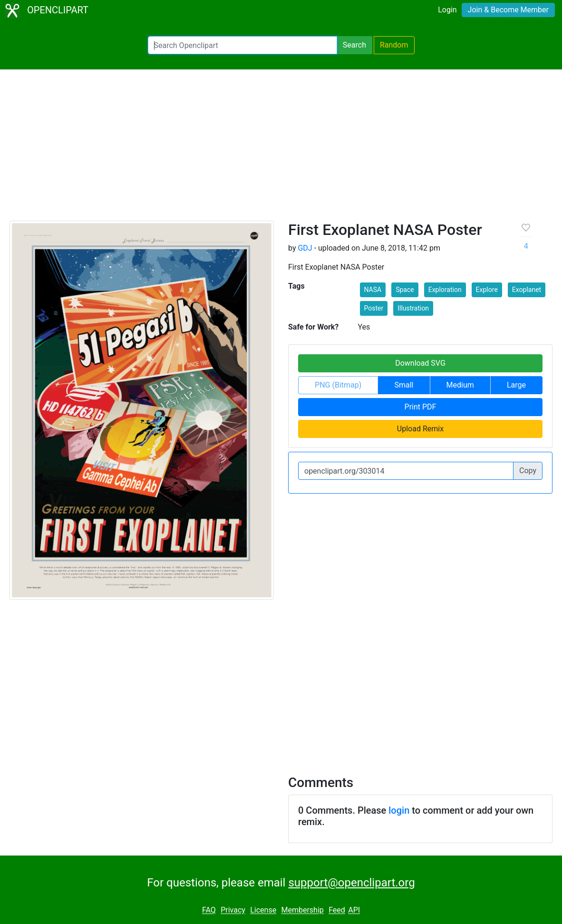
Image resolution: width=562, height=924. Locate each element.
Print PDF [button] (421, 407)
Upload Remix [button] (420, 429)
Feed (337, 910)
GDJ (305, 248)
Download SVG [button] (420, 363)
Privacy (233, 910)
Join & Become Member (508, 10)
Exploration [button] (445, 290)
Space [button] (405, 290)
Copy (528, 471)
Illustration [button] (413, 308)
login (399, 810)
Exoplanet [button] (527, 290)
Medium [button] (460, 385)
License (263, 910)
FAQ (209, 910)
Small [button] (404, 385)
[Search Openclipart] (242, 45)
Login (447, 10)
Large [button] (516, 385)
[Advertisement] (281, 149)
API (354, 910)
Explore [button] (487, 290)
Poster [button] (374, 308)
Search (354, 45)
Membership (302, 910)
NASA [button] (373, 290)
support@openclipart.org (351, 883)
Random (394, 45)
